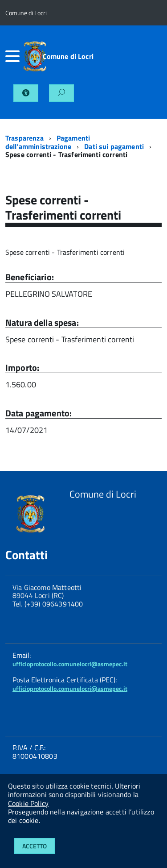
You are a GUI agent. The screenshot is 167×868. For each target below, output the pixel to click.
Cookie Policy (28, 803)
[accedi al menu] (10, 56)
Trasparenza (24, 138)
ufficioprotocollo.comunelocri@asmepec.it (70, 664)
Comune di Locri (68, 56)
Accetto (35, 846)
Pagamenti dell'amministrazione (48, 142)
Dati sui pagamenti (114, 146)
